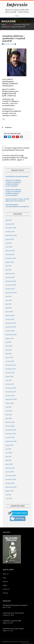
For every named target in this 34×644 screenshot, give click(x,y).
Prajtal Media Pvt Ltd (27, 643)
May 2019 (8, 457)
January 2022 (10, 361)
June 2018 (9, 498)
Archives (5, 581)
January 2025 (10, 254)
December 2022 (11, 323)
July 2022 (8, 342)
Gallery (5, 585)
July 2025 (8, 243)
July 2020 (8, 407)
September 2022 (11, 335)
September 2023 (11, 293)
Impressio (17, 4)
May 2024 (9, 270)
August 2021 (9, 377)
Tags (4, 578)
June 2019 (9, 453)
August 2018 (9, 491)
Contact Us (6, 589)
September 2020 (11, 399)
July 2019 (8, 449)
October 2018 (10, 483)
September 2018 (11, 487)
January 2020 (10, 426)
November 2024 (11, 258)
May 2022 (8, 350)
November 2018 (11, 479)
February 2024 (10, 274)
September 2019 (11, 441)
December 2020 (11, 388)
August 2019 (9, 445)
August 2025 (10, 239)
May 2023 (9, 304)
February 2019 (10, 468)
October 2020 (10, 396)
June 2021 (9, 380)
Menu (17, 16)
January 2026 (10, 224)
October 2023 (10, 289)
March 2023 (9, 312)
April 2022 (9, 354)
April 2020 (9, 418)
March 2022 (9, 357)
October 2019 (10, 437)
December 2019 (11, 430)
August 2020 (10, 403)
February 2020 (10, 422)
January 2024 (10, 277)
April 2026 (9, 220)
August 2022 (10, 338)
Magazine (8, 127)
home (3, 119)
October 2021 (10, 373)
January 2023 (10, 319)
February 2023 (10, 315)
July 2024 (8, 266)
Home (4, 25)
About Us (6, 574)
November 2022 (11, 327)
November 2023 (11, 285)
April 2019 (8, 460)
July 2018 (8, 495)
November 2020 (11, 392)
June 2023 (9, 300)
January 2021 (10, 384)
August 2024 (10, 262)
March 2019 (9, 464)
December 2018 (11, 476)
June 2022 (9, 346)
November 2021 (11, 369)
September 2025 (11, 235)
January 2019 (10, 472)
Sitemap (5, 593)
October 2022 (10, 331)
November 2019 (11, 434)
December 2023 (11, 281)
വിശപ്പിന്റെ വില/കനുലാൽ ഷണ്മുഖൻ (17, 177)
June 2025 (9, 247)
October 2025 (10, 232)
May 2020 (9, 415)
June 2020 (9, 411)
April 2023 (9, 308)
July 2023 (8, 296)
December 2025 (11, 228)
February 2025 (10, 251)
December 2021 (11, 365)
